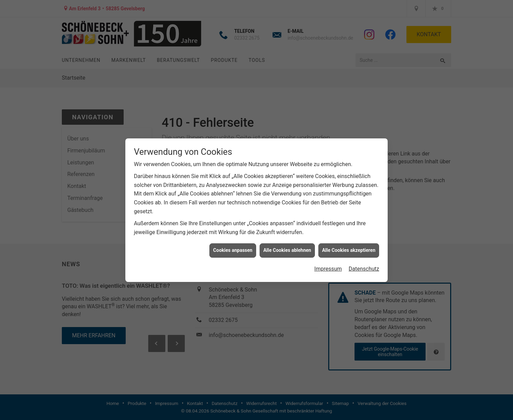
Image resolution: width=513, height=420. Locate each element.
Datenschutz (364, 266)
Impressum (328, 266)
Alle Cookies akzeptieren (349, 248)
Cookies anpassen (233, 248)
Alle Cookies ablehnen (287, 248)
